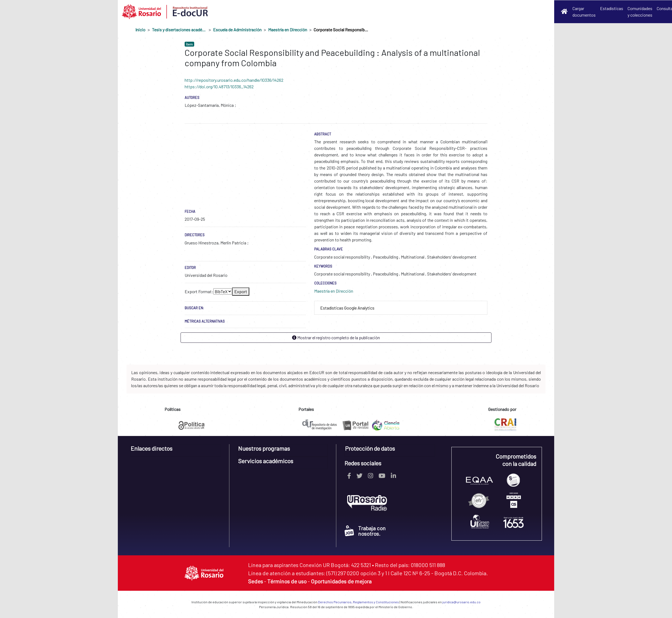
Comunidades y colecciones (640, 12)
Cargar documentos (584, 12)
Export (241, 291)
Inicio (140, 30)
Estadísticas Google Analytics (347, 308)
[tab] (401, 308)
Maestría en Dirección (288, 30)
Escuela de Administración (237, 30)
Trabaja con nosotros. (365, 531)
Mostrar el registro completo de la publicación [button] (336, 337)
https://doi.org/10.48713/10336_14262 (219, 87)
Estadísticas (612, 8)
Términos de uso (287, 581)
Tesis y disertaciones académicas (179, 30)
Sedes (256, 581)
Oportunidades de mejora (341, 581)
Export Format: (199, 291)
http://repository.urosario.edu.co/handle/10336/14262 (234, 80)
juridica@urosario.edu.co (461, 602)
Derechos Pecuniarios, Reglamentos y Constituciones (358, 602)
